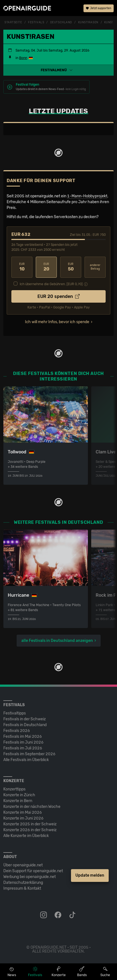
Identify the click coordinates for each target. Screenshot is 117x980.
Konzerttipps (14, 789)
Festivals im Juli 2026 (23, 748)
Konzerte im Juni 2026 (23, 818)
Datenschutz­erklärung (23, 883)
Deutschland (61, 22)
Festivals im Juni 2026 (23, 742)
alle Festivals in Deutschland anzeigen (57, 641)
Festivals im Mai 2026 (23, 737)
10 (22, 267)
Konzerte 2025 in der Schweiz (30, 824)
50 (71, 267)
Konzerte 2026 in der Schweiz (30, 830)
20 (46, 267)
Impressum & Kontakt (22, 888)
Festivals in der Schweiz (25, 719)
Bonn (23, 58)
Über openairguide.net (23, 865)
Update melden (90, 875)
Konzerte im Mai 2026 (23, 812)
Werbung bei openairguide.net (30, 877)
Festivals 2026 (17, 731)
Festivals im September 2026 (29, 754)
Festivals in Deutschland (25, 725)
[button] (58, 70)
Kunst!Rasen (88, 22)
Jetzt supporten (99, 8)
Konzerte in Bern (18, 801)
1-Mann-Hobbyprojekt (87, 196)
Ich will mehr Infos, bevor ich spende (57, 322)
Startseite (13, 22)
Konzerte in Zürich (19, 795)
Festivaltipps (15, 713)
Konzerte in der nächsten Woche (32, 807)
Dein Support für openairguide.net (33, 871)
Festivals (36, 22)
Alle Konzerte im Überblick (26, 836)
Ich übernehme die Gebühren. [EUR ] (51, 284)
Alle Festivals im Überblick (26, 760)
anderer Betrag (95, 267)
